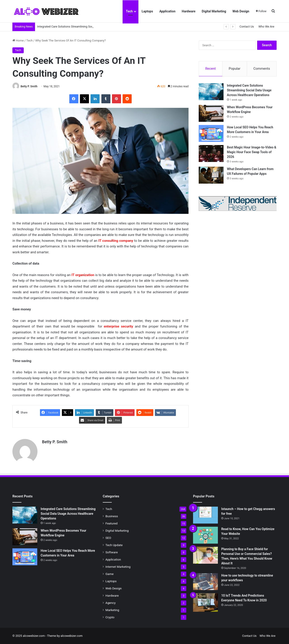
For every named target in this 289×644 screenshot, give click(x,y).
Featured (111, 523)
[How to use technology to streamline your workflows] (205, 582)
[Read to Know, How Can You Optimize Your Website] (205, 535)
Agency (111, 603)
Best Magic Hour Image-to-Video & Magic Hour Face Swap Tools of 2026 (252, 152)
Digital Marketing (214, 11)
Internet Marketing (118, 567)
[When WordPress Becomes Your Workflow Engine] (211, 113)
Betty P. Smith (29, 86)
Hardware (189, 11)
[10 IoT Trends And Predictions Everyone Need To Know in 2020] (205, 603)
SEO (108, 538)
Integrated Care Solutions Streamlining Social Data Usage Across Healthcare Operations (249, 90)
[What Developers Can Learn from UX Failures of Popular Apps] (211, 175)
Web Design (241, 11)
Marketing (112, 610)
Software (112, 552)
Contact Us (247, 27)
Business (112, 516)
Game (110, 574)
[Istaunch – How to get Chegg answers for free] (205, 515)
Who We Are (266, 27)
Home (18, 40)
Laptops (147, 11)
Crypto (110, 617)
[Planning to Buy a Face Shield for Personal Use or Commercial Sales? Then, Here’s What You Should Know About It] (205, 555)
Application (167, 11)
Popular (235, 69)
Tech (129, 11)
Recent (210, 69)
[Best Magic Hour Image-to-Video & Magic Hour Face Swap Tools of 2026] (211, 153)
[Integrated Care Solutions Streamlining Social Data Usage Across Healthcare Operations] (211, 92)
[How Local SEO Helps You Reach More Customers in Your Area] (211, 133)
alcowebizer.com (72, 636)
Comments (262, 69)
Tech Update (114, 545)
